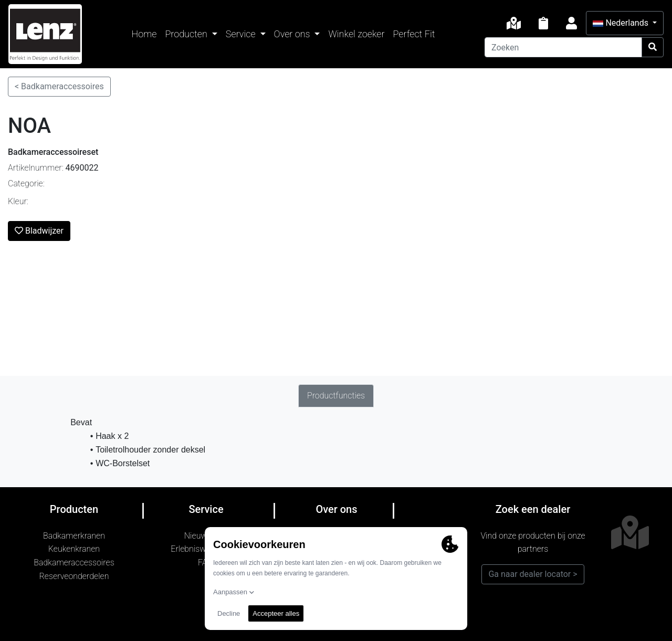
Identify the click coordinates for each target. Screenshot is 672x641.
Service (242, 34)
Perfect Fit (414, 34)
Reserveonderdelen (74, 576)
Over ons (293, 34)
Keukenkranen (74, 549)
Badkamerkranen (74, 536)
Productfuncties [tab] (336, 396)
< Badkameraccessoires (59, 86)
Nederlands (621, 23)
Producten (187, 34)
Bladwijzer (39, 231)
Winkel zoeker (356, 34)
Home (144, 34)
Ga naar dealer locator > (533, 574)
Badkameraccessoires (74, 563)
